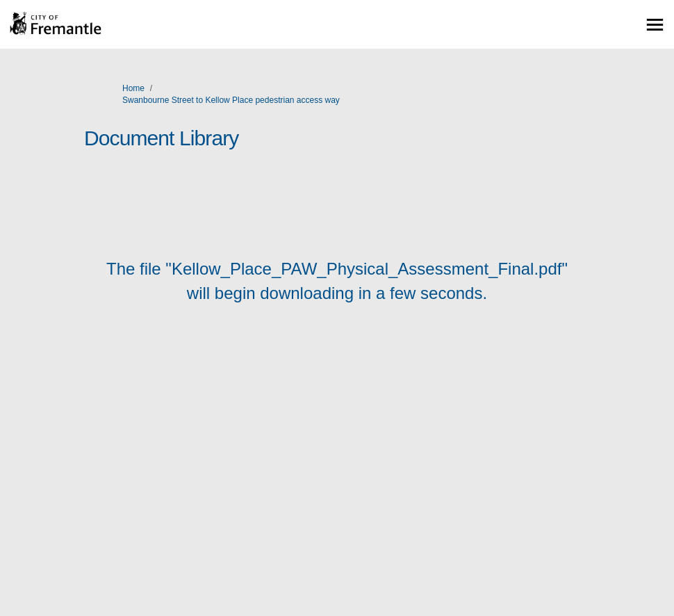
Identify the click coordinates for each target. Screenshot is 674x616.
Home (133, 88)
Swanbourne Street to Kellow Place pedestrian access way (231, 100)
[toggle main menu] (655, 25)
